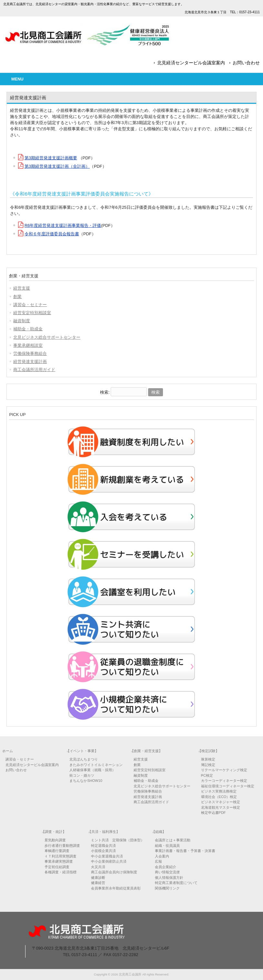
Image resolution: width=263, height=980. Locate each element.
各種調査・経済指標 (61, 872)
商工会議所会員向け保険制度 (114, 872)
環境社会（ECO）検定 (219, 797)
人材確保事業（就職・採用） (92, 770)
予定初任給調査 (57, 867)
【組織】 (159, 832)
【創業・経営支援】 (146, 751)
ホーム (8, 751)
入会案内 (162, 856)
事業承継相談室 (28, 345)
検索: (105, 392)
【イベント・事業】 (82, 751)
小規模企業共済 (103, 851)
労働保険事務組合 (30, 353)
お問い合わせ (246, 63)
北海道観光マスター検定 (221, 807)
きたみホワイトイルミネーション (96, 765)
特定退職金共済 (103, 846)
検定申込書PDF (213, 813)
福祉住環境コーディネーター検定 (228, 786)
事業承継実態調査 (59, 861)
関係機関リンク (167, 888)
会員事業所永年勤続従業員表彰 (116, 888)
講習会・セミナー (30, 305)
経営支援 (22, 288)
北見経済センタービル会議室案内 (191, 63)
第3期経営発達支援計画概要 (51, 158)
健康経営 (98, 883)
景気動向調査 (55, 840)
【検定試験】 (208, 751)
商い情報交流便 (167, 872)
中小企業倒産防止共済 (109, 861)
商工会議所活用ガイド (34, 370)
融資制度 (22, 321)
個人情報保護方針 (169, 878)
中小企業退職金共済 (107, 856)
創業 (17, 297)
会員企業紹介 (166, 867)
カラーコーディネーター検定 (224, 781)
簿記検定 (208, 765)
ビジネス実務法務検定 (219, 791)
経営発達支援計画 (30, 362)
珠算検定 (208, 759)
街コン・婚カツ (82, 775)
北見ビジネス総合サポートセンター (47, 337)
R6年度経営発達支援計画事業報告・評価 (63, 225)
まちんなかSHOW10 (86, 781)
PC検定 (207, 775)
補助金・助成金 (28, 329)
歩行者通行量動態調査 (62, 846)
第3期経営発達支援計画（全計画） (57, 166)
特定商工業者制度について (176, 883)
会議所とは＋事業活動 (173, 840)
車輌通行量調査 (57, 851)
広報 (158, 861)
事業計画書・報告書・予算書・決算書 (185, 851)
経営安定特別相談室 (32, 313)
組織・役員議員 (167, 846)
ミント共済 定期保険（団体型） (118, 840)
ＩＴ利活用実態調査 (61, 856)
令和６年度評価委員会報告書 (52, 234)
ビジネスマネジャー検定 (221, 802)
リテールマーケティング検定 (224, 770)
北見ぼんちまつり (84, 759)
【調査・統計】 (54, 832)
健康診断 (98, 878)
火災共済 (98, 867)
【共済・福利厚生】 (104, 832)
